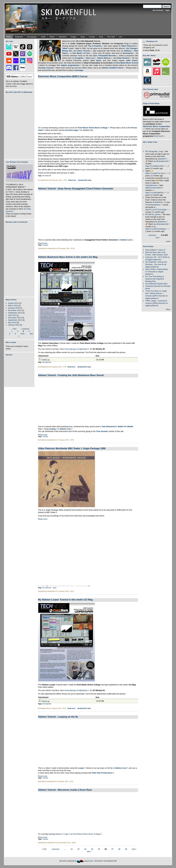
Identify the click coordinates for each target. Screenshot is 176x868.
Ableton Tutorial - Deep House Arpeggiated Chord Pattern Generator (76, 189)
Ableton (59, 834)
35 (99, 849)
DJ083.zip (45, 701)
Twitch (12, 192)
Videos (52, 37)
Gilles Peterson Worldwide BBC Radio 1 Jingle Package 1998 (72, 448)
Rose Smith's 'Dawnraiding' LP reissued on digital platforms (157, 272)
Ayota (83, 37)
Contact (92, 37)
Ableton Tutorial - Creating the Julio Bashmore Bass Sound (71, 375)
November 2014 (15, 310)
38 (119, 849)
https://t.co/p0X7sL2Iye (156, 173)
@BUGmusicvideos (154, 188)
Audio (43, 37)
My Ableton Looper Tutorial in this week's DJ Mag (65, 600)
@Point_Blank (155, 214)
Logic (67, 834)
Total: (152, 50)
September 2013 (15, 320)
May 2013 (12, 322)
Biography (19, 37)
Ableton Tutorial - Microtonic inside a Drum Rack (65, 790)
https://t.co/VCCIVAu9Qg (156, 210)
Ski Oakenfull (47, 176)
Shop (101, 37)
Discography (32, 37)
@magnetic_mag (156, 151)
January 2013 (14, 325)
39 (126, 849)
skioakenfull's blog (85, 180)
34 (92, 849)
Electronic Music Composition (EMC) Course (63, 76)
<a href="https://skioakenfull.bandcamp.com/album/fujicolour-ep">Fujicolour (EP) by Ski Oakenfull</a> (18, 126)
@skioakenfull (163, 161)
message (79, 70)
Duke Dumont (124, 58)
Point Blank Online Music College (87, 834)
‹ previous (25, 329)
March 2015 (13, 306)
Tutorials (45, 245)
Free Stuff (111, 37)
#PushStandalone (154, 205)
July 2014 (12, 315)
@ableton (163, 159)
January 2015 (14, 308)
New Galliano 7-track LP (155, 250)
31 (72, 849)
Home (9, 37)
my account (158, 10)
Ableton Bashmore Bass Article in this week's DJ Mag (68, 257)
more (168, 241)
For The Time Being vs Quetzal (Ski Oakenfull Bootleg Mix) (155, 279)
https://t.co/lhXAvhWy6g (156, 229)
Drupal (91, 861)
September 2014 (15, 313)
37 (112, 849)
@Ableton (160, 202)
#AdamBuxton (152, 185)
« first (14, 329)
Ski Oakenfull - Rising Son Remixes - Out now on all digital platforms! (156, 264)
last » (89, 851)
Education (63, 37)
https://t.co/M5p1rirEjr (155, 166)
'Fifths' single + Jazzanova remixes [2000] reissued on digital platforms (156, 303)
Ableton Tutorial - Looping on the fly (58, 717)
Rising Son (67, 51)
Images (74, 37)
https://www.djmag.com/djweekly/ (74, 349)
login (168, 10)
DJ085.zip (45, 360)
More (168, 309)
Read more (72, 180)
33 (85, 849)
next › (23, 334)
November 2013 (15, 318)
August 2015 (13, 303)
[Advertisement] (20, 371)
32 (79, 849)
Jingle (54, 588)
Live (120, 37)
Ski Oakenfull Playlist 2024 (156, 284)
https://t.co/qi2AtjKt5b (155, 193)
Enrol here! (159, 136)
